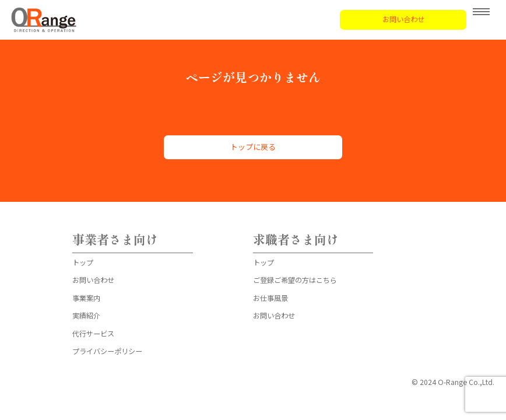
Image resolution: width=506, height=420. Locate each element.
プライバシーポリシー (107, 351)
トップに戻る (253, 147)
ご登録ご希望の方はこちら (295, 280)
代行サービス (93, 334)
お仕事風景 (270, 298)
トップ (83, 262)
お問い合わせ (403, 19)
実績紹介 (86, 316)
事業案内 (86, 298)
